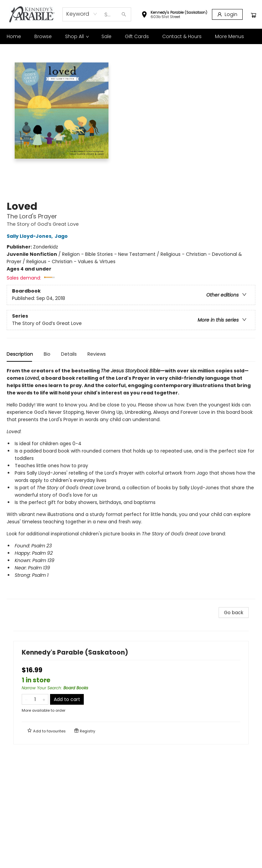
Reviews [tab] (97, 354)
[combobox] (82, 14)
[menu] (131, 36)
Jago (62, 236)
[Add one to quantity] (44, 699)
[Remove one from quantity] (26, 699)
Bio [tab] (47, 354)
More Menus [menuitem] (229, 36)
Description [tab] (20, 354)
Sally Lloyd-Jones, (31, 236)
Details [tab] (69, 354)
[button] (174, 15)
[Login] (227, 14)
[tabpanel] (131, 483)
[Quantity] (35, 699)
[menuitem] (14, 36)
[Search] (124, 14)
